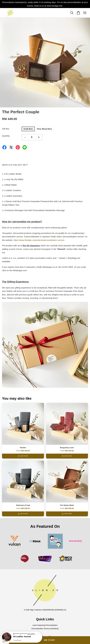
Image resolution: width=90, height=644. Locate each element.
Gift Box (6, 129)
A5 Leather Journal (22, 637)
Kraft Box (28, 129)
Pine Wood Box (45, 129)
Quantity (6, 136)
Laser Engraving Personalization (45, 625)
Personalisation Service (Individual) (45, 629)
